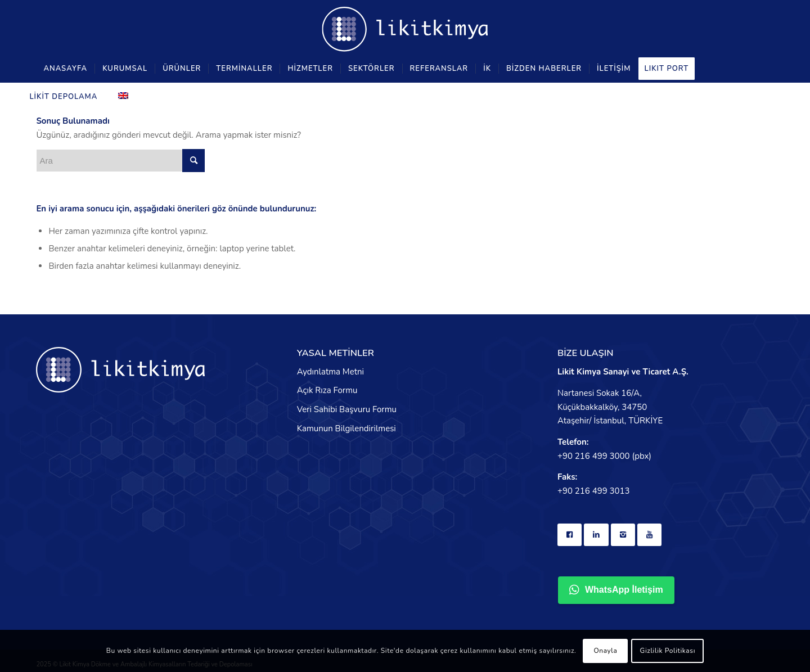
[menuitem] (65, 69)
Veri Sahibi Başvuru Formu (347, 409)
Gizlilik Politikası (668, 651)
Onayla (605, 651)
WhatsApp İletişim (616, 590)
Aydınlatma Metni (330, 372)
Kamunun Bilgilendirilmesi (346, 429)
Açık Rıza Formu (327, 390)
